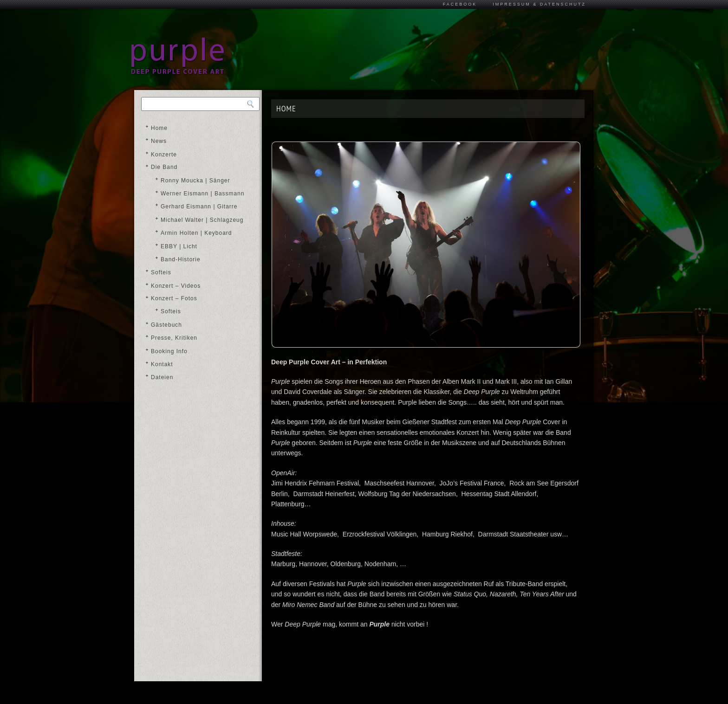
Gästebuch (166, 325)
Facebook (460, 4)
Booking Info (169, 351)
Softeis (161, 272)
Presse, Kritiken (174, 338)
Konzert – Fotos (174, 298)
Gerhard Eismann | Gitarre (199, 207)
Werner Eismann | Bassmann (203, 194)
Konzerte (164, 155)
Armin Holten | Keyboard (196, 233)
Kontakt (162, 364)
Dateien (162, 377)
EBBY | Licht (179, 246)
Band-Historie (181, 259)
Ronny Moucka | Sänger (195, 181)
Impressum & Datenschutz (539, 4)
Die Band (164, 167)
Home (159, 128)
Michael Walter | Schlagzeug (202, 220)
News (159, 141)
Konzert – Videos (176, 286)
